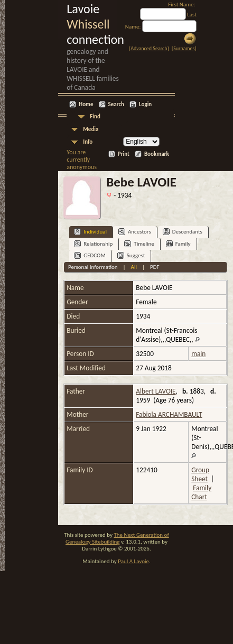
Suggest (131, 255)
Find (95, 116)
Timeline (139, 244)
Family (178, 244)
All (134, 267)
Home (86, 104)
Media (91, 129)
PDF (155, 267)
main (198, 354)
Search (116, 104)
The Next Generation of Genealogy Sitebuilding (117, 538)
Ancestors (135, 232)
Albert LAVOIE (156, 391)
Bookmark (157, 154)
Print (124, 154)
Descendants (183, 232)
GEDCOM (90, 255)
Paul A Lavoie (133, 561)
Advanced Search (149, 48)
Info (88, 142)
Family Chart (201, 492)
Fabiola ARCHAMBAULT (169, 414)
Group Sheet (200, 474)
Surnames (184, 48)
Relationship (93, 244)
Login (145, 104)
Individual (90, 232)
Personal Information (93, 267)
